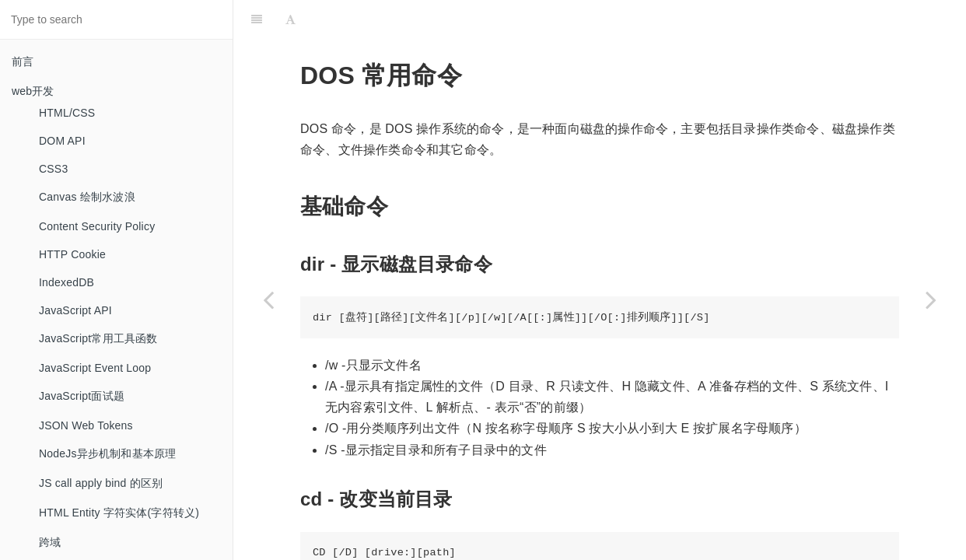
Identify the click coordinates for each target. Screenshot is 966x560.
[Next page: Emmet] (931, 299)
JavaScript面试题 (82, 396)
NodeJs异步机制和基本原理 (107, 453)
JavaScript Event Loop (95, 368)
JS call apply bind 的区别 (101, 483)
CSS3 (53, 169)
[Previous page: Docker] (268, 299)
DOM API (62, 141)
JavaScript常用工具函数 (98, 338)
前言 (23, 61)
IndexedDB (66, 282)
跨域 (50, 542)
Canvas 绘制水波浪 (87, 197)
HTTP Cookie (72, 254)
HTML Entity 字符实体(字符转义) (119, 513)
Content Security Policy (97, 226)
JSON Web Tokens (86, 425)
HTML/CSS (67, 113)
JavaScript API (75, 310)
